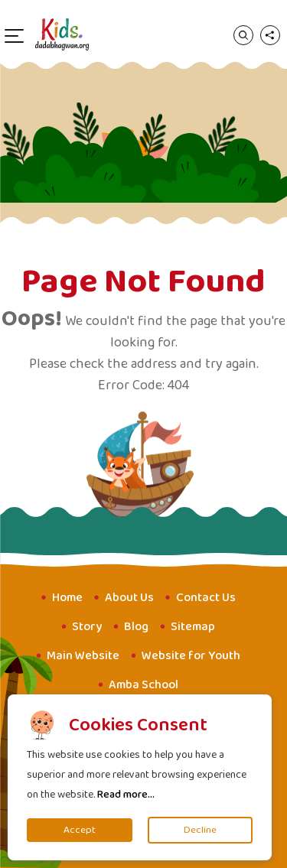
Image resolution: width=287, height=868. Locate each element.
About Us (129, 598)
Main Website (83, 656)
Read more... (126, 795)
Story (87, 627)
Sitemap (193, 627)
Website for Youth (191, 656)
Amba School (143, 685)
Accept (80, 830)
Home (67, 598)
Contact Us (206, 598)
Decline (200, 830)
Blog (136, 627)
